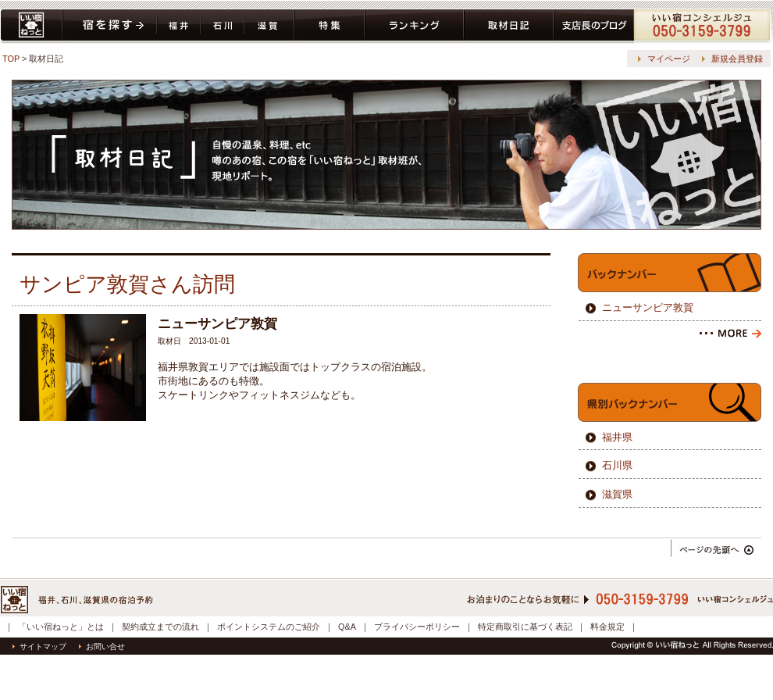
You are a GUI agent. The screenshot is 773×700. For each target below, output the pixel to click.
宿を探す (110, 26)
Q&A (347, 627)
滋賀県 (269, 26)
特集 (330, 26)
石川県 (223, 26)
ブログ (594, 26)
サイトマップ (39, 646)
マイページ (669, 59)
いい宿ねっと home (31, 26)
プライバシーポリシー (417, 627)
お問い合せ (102, 646)
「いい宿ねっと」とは (61, 627)
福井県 (179, 26)
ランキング (414, 26)
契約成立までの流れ (160, 627)
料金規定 (607, 627)
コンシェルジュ (703, 26)
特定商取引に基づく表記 (525, 627)
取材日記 (509, 26)
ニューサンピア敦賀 (648, 307)
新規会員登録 (737, 59)
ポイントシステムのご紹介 (269, 627)
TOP (11, 59)
